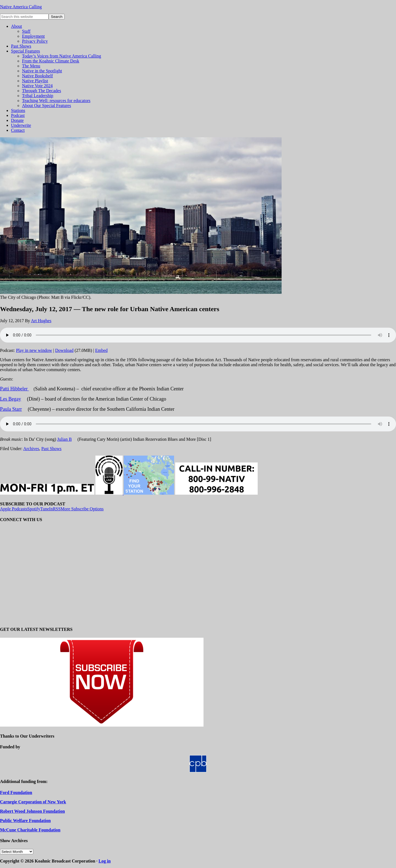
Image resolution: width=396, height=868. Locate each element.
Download (64, 350)
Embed (101, 350)
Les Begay (10, 399)
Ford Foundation (16, 792)
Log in (105, 861)
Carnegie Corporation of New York (33, 802)
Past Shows (51, 449)
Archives (31, 449)
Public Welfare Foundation (25, 821)
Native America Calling (21, 7)
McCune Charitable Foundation (30, 830)
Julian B (64, 439)
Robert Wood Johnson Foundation (32, 811)
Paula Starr (11, 409)
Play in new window (34, 350)
